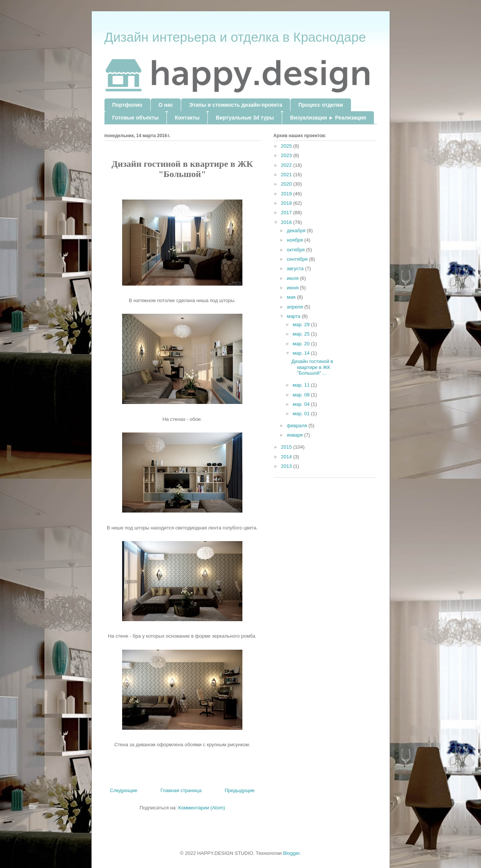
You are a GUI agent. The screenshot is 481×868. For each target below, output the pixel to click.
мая (292, 297)
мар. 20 (302, 344)
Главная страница (181, 790)
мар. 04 (302, 404)
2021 (287, 175)
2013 (287, 466)
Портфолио (127, 105)
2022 (287, 165)
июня (293, 288)
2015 (287, 447)
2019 (287, 194)
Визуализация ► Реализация (328, 118)
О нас (166, 105)
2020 (287, 184)
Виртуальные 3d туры (245, 118)
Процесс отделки (321, 105)
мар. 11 (302, 385)
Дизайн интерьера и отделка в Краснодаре (235, 37)
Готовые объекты (136, 118)
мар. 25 (302, 334)
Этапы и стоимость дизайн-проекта (235, 105)
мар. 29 (302, 324)
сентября (298, 259)
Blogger (291, 853)
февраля (298, 426)
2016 (287, 222)
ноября (296, 240)
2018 (287, 203)
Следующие (124, 790)
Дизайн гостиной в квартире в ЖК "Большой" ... (312, 367)
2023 (287, 155)
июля (293, 278)
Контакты (187, 118)
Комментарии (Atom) (202, 808)
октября (296, 250)
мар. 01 (302, 414)
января (295, 435)
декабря (297, 231)
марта (294, 316)
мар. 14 (302, 353)
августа (296, 268)
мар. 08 (302, 395)
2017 (287, 212)
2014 (287, 457)
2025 (287, 146)
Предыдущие (240, 790)
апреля (296, 307)
